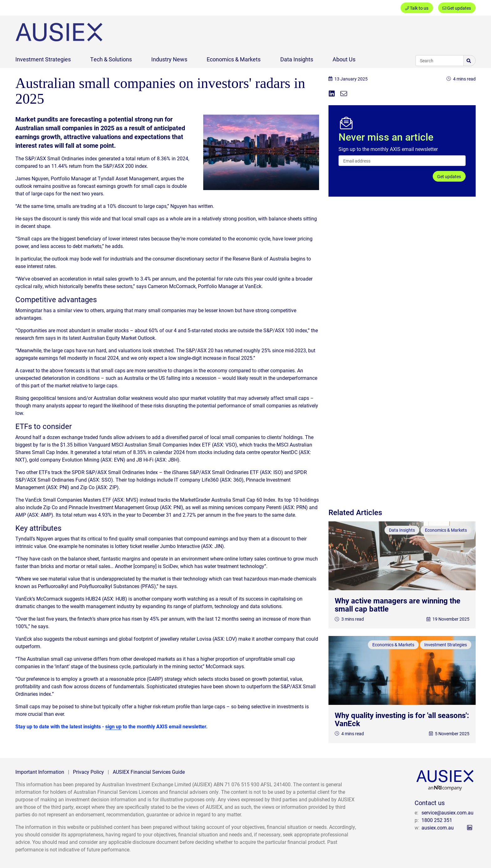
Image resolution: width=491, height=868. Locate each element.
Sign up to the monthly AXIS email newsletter (388, 149)
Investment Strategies (43, 59)
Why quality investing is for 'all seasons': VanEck (402, 719)
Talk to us (417, 8)
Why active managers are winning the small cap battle (398, 605)
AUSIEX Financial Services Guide (149, 772)
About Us (344, 59)
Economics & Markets (234, 59)
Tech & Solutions (111, 59)
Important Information (40, 772)
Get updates (457, 8)
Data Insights (297, 59)
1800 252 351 (437, 820)
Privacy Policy (88, 772)
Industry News (169, 59)
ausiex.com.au (438, 827)
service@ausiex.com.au (447, 812)
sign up (113, 726)
